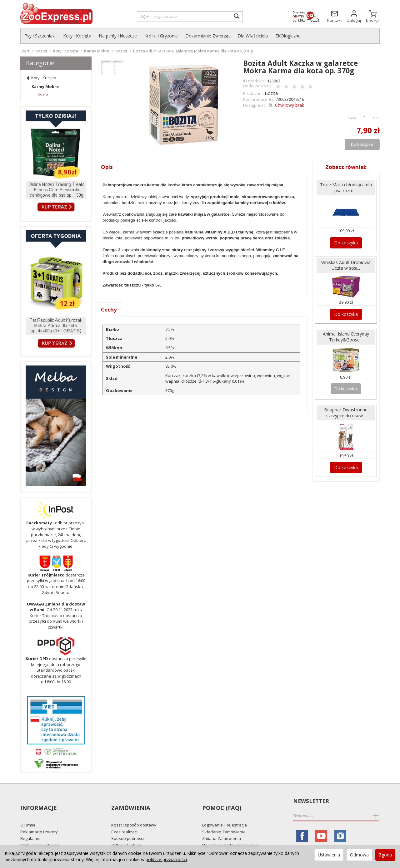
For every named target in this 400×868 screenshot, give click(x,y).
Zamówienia (130, 801)
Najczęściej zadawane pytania (231, 834)
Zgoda (385, 855)
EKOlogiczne (288, 36)
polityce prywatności (166, 859)
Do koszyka (346, 240)
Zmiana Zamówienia (222, 827)
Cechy (109, 309)
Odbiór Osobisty (127, 834)
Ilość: (352, 116)
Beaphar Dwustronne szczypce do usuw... (346, 407)
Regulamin (30, 827)
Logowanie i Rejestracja (225, 814)
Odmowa (359, 855)
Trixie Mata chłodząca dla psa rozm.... (346, 186)
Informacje (38, 801)
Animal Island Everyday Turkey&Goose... (346, 332)
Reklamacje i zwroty (39, 820)
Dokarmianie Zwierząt (208, 36)
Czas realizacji (125, 820)
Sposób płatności (127, 827)
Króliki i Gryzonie (161, 36)
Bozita (271, 92)
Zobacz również (346, 166)
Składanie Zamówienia (224, 820)
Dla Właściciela (253, 36)
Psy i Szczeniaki (40, 36)
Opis (107, 166)
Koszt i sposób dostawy (134, 814)
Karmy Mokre (45, 86)
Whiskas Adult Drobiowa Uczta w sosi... (346, 262)
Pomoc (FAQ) (221, 801)
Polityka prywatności (40, 834)
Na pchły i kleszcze (118, 36)
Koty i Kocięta (77, 36)
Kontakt (28, 841)
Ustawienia (329, 855)
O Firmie (28, 814)
